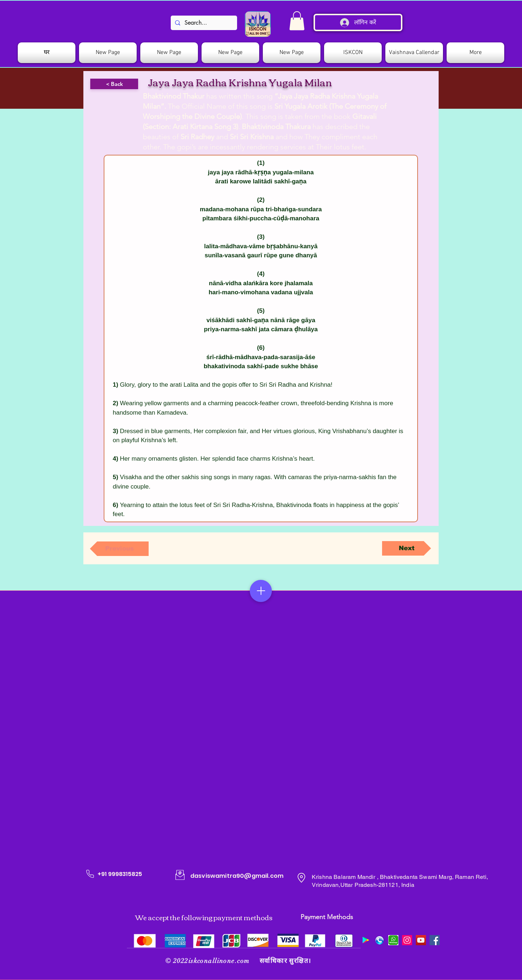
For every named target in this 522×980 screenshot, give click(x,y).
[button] (353, 53)
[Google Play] (366, 940)
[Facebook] (435, 940)
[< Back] (114, 84)
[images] (393, 940)
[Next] (407, 548)
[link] (297, 21)
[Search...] (203, 23)
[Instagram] (407, 940)
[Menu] (261, 591)
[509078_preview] (380, 940)
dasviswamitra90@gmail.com (237, 876)
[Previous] (119, 549)
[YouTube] (421, 940)
